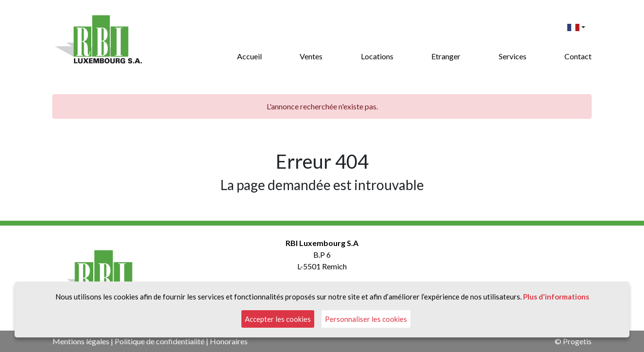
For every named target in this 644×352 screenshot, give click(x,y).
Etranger (446, 56)
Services (513, 56)
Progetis (577, 341)
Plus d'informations (556, 297)
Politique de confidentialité (160, 341)
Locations (377, 56)
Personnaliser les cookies (366, 319)
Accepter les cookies (278, 319)
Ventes (311, 56)
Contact (578, 56)
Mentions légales (81, 341)
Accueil (249, 56)
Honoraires (229, 341)
